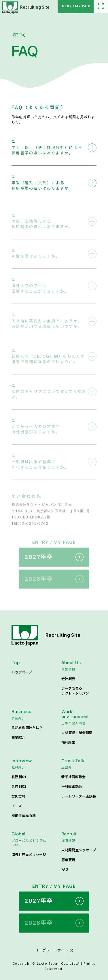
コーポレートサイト (54, 951)
